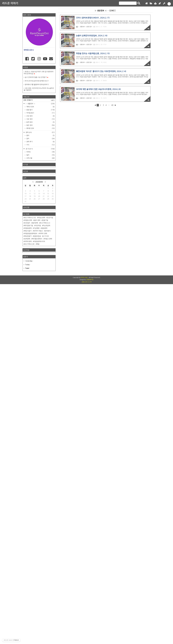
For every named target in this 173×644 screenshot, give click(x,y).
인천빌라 (27, 474)
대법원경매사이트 (39, 492)
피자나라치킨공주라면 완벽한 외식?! (37, 228)
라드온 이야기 (10, 3)
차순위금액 (47, 476)
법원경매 (44, 479)
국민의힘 (38, 476)
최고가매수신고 (45, 474)
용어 (40, 282)
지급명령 (37, 479)
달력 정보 (40, 269)
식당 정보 (40, 266)
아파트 (40, 299)
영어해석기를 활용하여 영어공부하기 (37, 231)
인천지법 (50, 468)
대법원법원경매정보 (31, 484)
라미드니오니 (84, 607)
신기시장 (46, 487)
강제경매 (27, 490)
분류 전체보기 (39, 247)
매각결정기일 (29, 476)
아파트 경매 (43, 484)
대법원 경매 (28, 471)
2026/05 (39, 433)
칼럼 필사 (40, 256)
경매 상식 (40, 279)
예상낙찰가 (28, 482)
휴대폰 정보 (40, 275)
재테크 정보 (40, 253)
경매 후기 (40, 288)
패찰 (38, 495)
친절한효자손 (90, 609)
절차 (40, 285)
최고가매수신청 (29, 495)
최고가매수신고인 (30, 468)
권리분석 (48, 482)
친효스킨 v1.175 (86, 611)
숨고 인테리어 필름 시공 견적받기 (36, 224)
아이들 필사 (40, 260)
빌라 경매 (37, 471)
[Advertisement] (86, 14)
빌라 (40, 302)
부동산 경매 (48, 490)
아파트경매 (28, 492)
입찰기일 (45, 471)
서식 (40, 291)
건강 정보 (40, 263)
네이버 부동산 (38, 482)
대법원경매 (28, 479)
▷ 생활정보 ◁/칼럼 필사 (84, 39)
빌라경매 (35, 474)
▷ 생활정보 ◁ (40, 250)
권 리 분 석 (40, 295)
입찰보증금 (37, 487)
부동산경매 (42, 468)
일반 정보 (40, 272)
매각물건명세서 (37, 490)
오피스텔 (40, 305)
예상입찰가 (28, 487)
